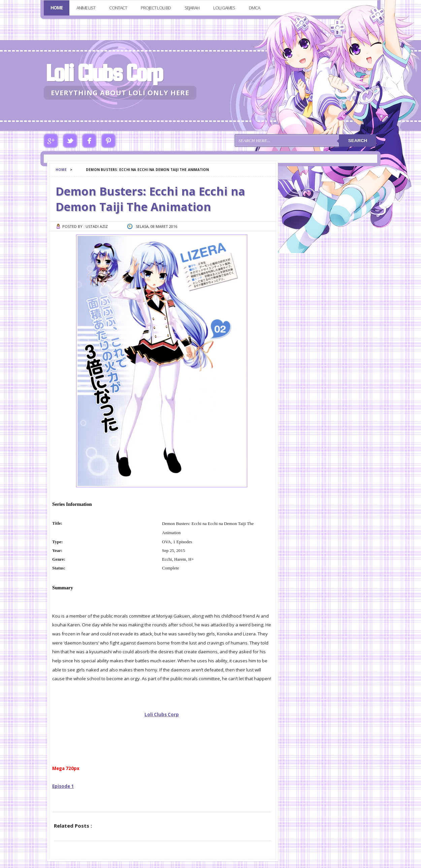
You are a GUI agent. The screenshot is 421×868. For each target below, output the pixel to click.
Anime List (86, 8)
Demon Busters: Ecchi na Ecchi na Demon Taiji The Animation (150, 199)
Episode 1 (63, 786)
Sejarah (192, 8)
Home (57, 8)
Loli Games (224, 8)
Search (358, 141)
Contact (118, 8)
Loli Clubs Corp (104, 73)
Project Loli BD (156, 8)
